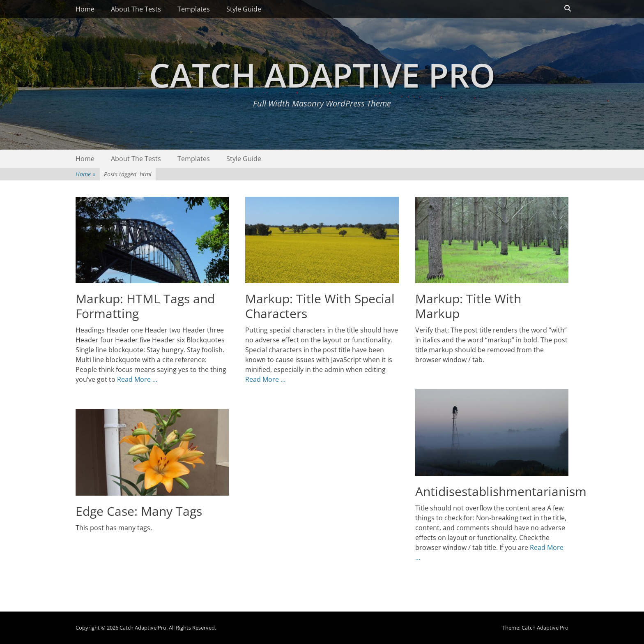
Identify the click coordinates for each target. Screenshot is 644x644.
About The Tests (136, 9)
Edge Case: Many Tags (139, 511)
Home (85, 9)
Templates (194, 9)
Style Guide (244, 9)
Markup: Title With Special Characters (320, 306)
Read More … (137, 379)
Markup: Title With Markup (468, 306)
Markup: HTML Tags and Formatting (145, 306)
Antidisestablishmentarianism (501, 491)
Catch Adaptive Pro (322, 75)
